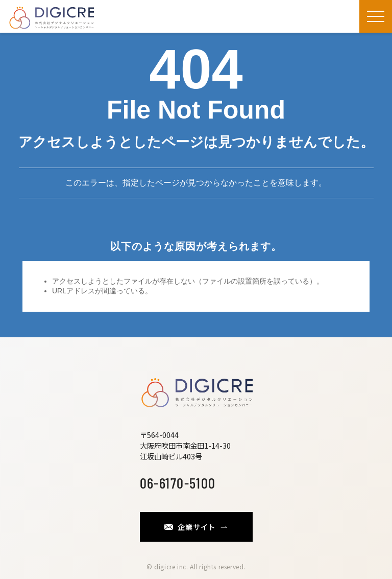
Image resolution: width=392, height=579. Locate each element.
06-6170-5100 (178, 483)
